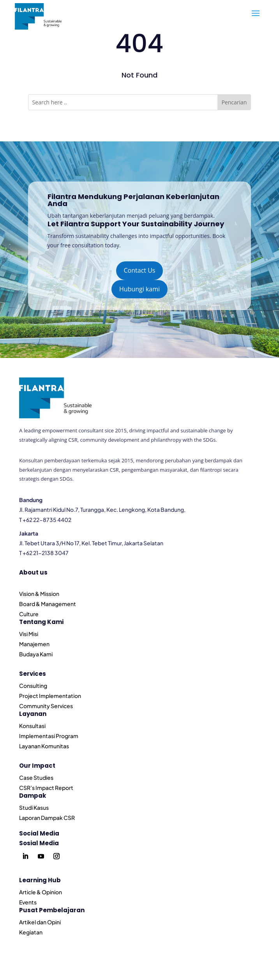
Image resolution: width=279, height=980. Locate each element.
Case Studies (36, 777)
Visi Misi (29, 634)
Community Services (46, 706)
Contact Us (140, 270)
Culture (29, 614)
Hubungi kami (139, 289)
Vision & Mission (39, 594)
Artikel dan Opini (40, 922)
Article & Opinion (41, 892)
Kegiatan (31, 932)
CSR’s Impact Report (46, 788)
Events (28, 902)
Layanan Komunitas (44, 746)
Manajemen (34, 644)
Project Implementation (50, 696)
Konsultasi (32, 726)
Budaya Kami (36, 654)
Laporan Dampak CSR (47, 818)
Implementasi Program (49, 736)
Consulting (33, 686)
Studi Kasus (34, 807)
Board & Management (48, 604)
